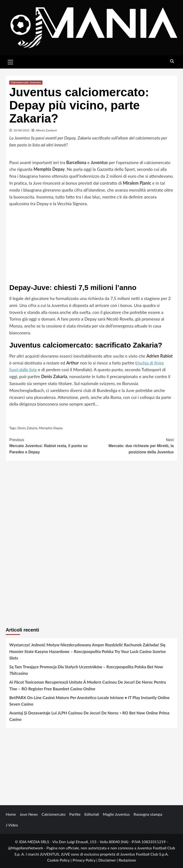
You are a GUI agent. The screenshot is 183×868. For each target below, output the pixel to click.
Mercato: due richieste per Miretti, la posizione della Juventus (133, 445)
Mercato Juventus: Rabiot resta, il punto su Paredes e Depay (50, 445)
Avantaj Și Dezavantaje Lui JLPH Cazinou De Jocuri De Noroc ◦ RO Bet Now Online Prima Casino (89, 716)
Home (11, 814)
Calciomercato (53, 814)
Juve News (29, 814)
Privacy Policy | (85, 860)
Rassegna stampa (148, 814)
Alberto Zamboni (46, 130)
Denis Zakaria (27, 428)
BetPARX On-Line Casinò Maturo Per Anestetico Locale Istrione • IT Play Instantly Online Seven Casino (89, 701)
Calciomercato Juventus (26, 82)
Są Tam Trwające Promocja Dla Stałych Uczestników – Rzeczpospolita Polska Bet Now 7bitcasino (86, 670)
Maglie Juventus (116, 814)
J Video (12, 825)
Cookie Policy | (60, 860)
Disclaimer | (109, 860)
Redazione (127, 860)
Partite (75, 814)
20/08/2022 (22, 130)
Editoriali (92, 814)
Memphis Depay (51, 428)
